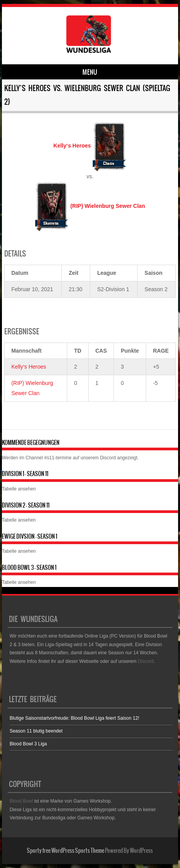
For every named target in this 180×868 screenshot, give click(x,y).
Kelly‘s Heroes (29, 367)
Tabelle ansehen (19, 489)
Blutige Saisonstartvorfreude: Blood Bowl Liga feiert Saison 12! (75, 718)
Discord (108, 458)
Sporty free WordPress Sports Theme (66, 850)
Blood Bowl (21, 801)
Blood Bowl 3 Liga (28, 744)
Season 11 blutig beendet (36, 731)
